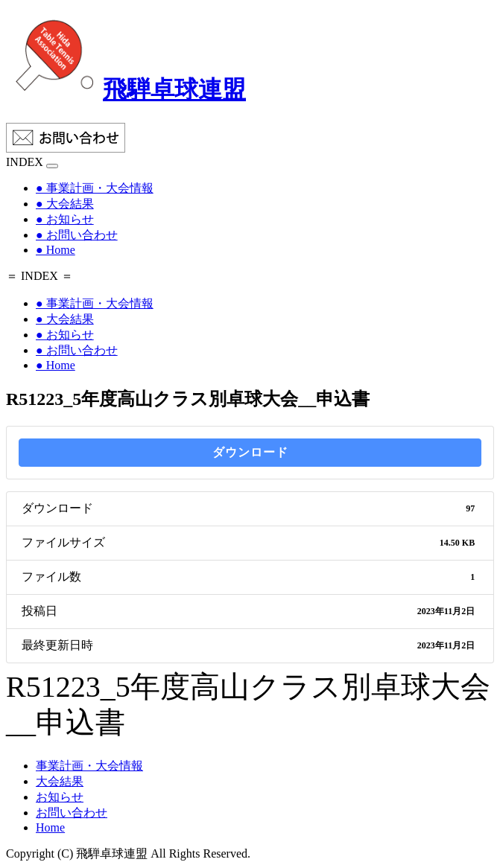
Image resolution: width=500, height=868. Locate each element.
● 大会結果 (65, 204)
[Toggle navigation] (52, 166)
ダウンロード (250, 452)
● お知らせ (65, 219)
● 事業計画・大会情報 (95, 188)
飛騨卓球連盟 (126, 89)
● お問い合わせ (77, 235)
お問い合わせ (72, 813)
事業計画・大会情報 (89, 766)
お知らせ (60, 797)
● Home (56, 250)
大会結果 (60, 781)
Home (50, 827)
